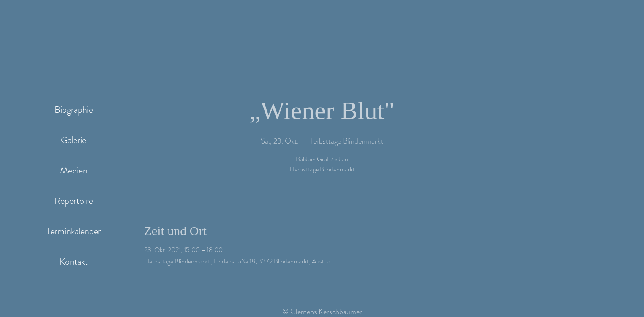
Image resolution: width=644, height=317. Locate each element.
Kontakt (74, 261)
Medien (74, 170)
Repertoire (74, 201)
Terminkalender (74, 231)
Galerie (74, 140)
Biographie (74, 110)
